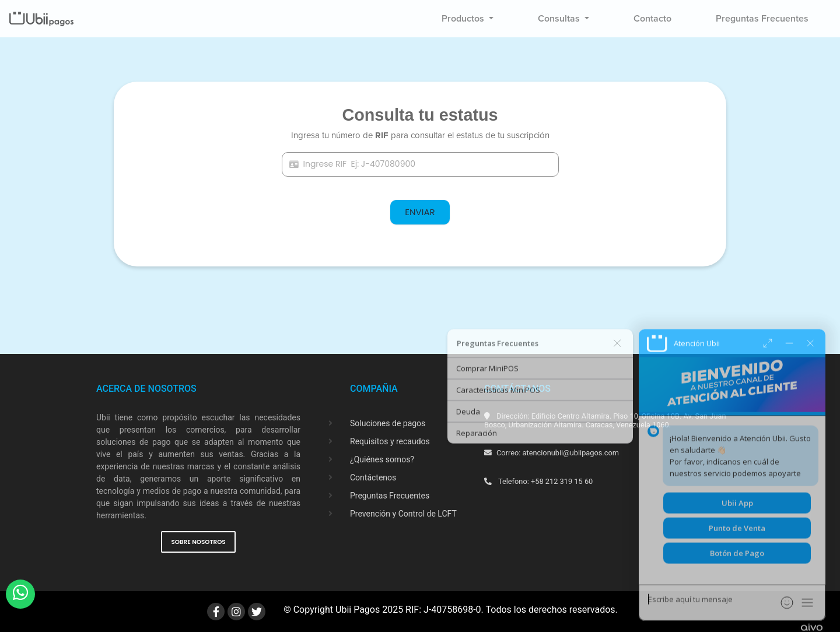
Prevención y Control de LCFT (403, 514)
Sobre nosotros (198, 542)
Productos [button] (464, 19)
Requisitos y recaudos (390, 441)
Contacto (652, 19)
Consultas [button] (560, 19)
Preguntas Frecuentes (390, 496)
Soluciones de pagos (388, 423)
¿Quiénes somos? (382, 459)
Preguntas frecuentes (762, 19)
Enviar (420, 212)
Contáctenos (373, 477)
